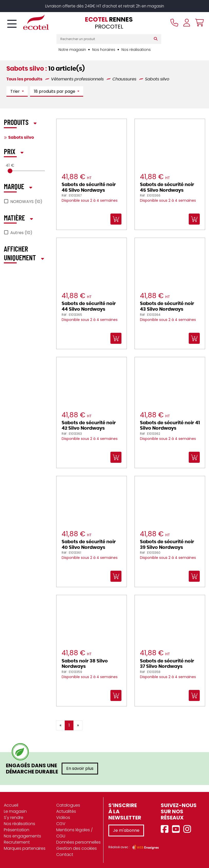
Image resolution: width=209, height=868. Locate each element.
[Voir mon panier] (198, 23)
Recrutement (17, 842)
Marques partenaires (25, 848)
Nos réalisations (136, 50)
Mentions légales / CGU (74, 833)
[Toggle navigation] (12, 24)
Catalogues (68, 805)
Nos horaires (104, 50)
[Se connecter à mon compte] (187, 23)
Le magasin (15, 811)
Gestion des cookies (77, 848)
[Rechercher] (157, 39)
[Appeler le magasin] (174, 23)
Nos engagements (22, 836)
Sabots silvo (21, 137)
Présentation (17, 830)
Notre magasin (72, 50)
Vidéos (63, 818)
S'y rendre (14, 818)
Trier (16, 92)
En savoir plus (80, 768)
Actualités (66, 811)
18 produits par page (55, 92)
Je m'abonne (126, 830)
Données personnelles (78, 842)
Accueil (11, 805)
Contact (65, 855)
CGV (61, 824)
